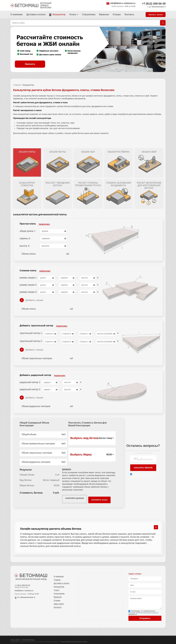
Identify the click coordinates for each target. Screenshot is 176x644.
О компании (16, 14)
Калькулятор (59, 14)
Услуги (73, 14)
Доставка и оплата (36, 14)
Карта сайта (59, 602)
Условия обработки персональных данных (74, 640)
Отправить (145, 616)
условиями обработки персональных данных (143, 611)
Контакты (129, 14)
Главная (17, 85)
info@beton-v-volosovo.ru (123, 3)
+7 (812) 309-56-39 (154, 4)
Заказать (30, 64)
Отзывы (117, 14)
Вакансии (104, 14)
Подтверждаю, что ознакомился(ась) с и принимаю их (143, 611)
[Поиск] (163, 23)
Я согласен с (144, 475)
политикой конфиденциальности (144, 475)
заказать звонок (143, 467)
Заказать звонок (156, 15)
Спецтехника (89, 14)
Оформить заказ (103, 498)
